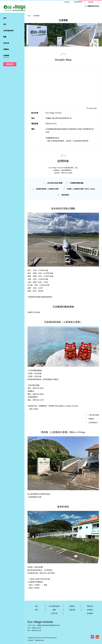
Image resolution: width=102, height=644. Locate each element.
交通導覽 (72, 610)
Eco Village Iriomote (40, 622)
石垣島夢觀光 (91, 423)
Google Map (92, 108)
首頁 (36, 606)
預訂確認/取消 (78, 2)
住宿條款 (90, 610)
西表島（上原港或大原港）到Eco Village (79, 189)
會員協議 (90, 613)
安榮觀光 (90, 419)
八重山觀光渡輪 (92, 415)
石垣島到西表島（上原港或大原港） (46, 189)
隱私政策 (90, 606)
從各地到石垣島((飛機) (53, 183)
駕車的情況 (63, 195)
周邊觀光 (72, 606)
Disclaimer (30, 640)
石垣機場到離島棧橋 (74, 183)
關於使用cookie (40, 640)
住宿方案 (54, 613)
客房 (36, 610)
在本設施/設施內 (54, 606)
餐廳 (54, 610)
